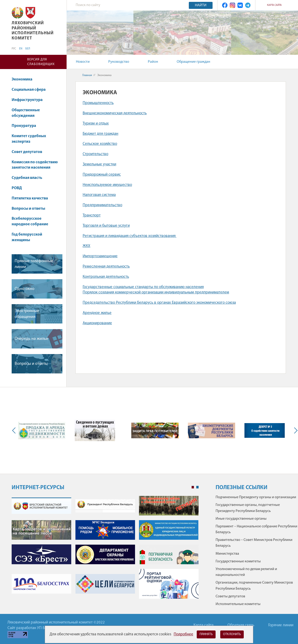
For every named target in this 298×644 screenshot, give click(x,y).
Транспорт (92, 215)
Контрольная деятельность (106, 277)
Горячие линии (281, 625)
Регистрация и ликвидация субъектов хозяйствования (130, 236)
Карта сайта (274, 5)
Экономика (24, 79)
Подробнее (183, 634)
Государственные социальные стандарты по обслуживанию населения (143, 287)
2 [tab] (197, 487)
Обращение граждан (193, 62)
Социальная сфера (31, 90)
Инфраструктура (29, 100)
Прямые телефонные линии (34, 264)
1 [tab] (193, 487)
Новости (83, 62)
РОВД (17, 188)
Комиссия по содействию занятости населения (35, 165)
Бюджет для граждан (100, 134)
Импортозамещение (100, 256)
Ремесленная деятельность (106, 266)
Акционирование (97, 323)
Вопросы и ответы (28, 209)
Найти (201, 5)
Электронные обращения (27, 314)
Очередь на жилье (31, 339)
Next (295, 430)
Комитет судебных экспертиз (29, 139)
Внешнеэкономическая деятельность (115, 113)
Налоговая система (99, 195)
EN (21, 49)
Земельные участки (99, 164)
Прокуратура (26, 126)
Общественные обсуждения (26, 113)
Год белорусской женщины (27, 237)
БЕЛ (28, 49)
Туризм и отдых (96, 124)
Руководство (119, 62)
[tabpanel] (105, 550)
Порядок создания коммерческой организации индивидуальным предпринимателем (156, 292)
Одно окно (25, 289)
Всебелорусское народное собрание (30, 221)
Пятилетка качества (32, 198)
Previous (15, 430)
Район (153, 62)
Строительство (95, 154)
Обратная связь (241, 625)
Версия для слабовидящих (41, 62)
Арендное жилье (97, 313)
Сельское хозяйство (100, 144)
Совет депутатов (27, 152)
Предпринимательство (102, 205)
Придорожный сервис (102, 175)
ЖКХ (86, 246)
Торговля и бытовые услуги (106, 226)
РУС (14, 49)
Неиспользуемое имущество (107, 185)
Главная (87, 75)
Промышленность (98, 103)
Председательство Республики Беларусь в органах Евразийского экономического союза (159, 303)
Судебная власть (27, 178)
